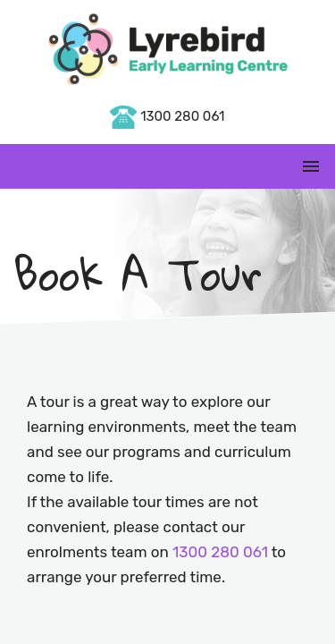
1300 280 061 (167, 116)
